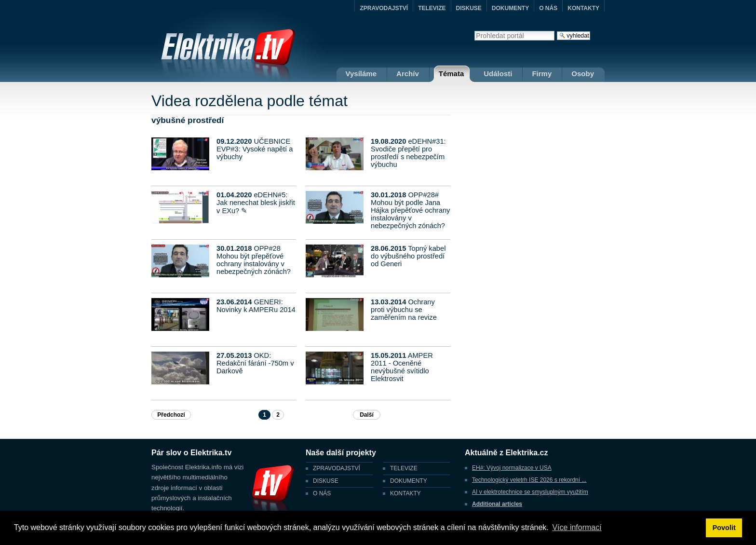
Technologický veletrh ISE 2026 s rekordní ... (529, 480)
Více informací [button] (577, 527)
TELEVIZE (432, 8)
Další (367, 415)
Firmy (542, 74)
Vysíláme (361, 74)
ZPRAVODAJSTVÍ (384, 8)
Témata (452, 74)
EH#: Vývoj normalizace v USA (512, 468)
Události (498, 74)
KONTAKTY (583, 8)
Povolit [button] (724, 528)
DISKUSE (469, 8)
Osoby (583, 74)
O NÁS (548, 8)
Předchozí (171, 415)
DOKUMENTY (510, 8)
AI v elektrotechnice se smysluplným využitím (530, 492)
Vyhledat (474, 31)
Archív (408, 74)
